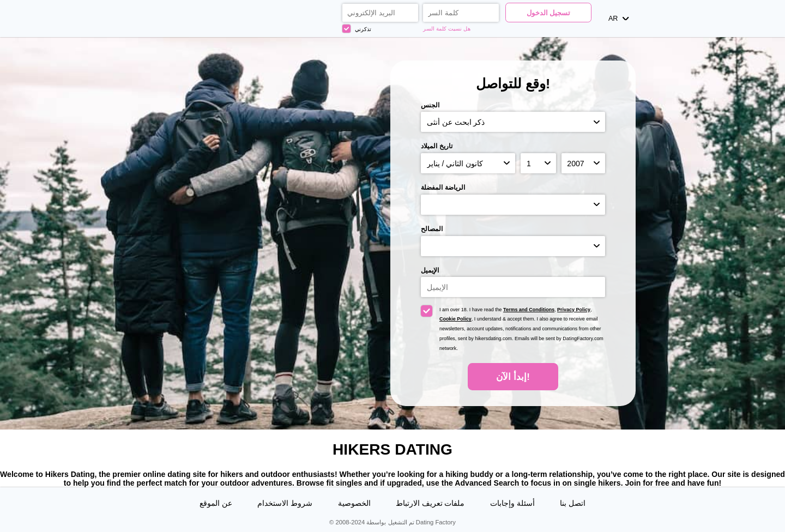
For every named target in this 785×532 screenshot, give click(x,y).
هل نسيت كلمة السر (446, 29)
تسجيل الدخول (549, 13)
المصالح (432, 229)
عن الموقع (216, 503)
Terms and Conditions (529, 310)
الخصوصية (354, 503)
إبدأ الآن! (513, 377)
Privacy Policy (574, 310)
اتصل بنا (573, 503)
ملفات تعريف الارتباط (430, 503)
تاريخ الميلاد (436, 146)
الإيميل (430, 270)
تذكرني (357, 29)
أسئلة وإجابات (512, 503)
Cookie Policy (455, 319)
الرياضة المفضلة (443, 188)
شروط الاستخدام (285, 503)
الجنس (430, 105)
